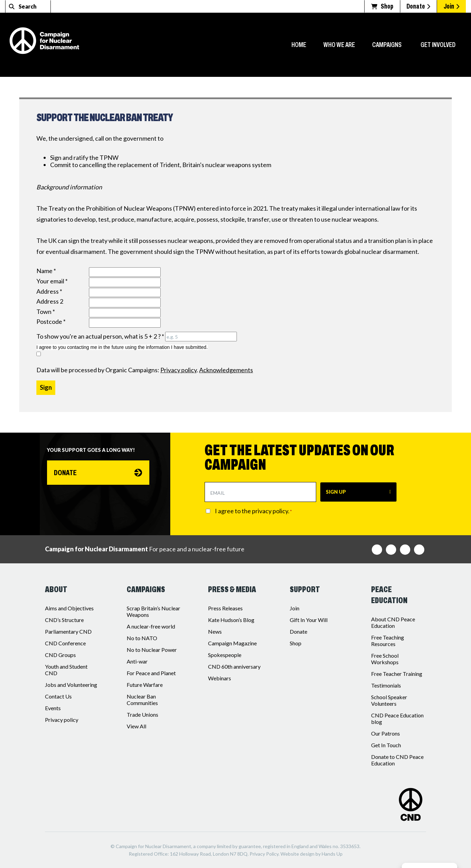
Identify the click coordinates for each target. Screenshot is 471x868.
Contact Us (58, 696)
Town (46, 312)
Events (53, 708)
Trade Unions (142, 714)
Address (49, 291)
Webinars (220, 678)
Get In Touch (386, 745)
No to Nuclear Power (152, 650)
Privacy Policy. (265, 854)
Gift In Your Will (309, 620)
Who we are (339, 45)
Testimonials (386, 685)
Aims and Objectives (69, 608)
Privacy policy (62, 720)
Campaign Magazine (232, 643)
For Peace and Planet (151, 673)
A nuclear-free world (151, 626)
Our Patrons (386, 733)
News (215, 631)
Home (299, 45)
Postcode (51, 322)
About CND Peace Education (393, 622)
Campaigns (387, 45)
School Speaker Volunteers (389, 700)
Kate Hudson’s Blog (231, 620)
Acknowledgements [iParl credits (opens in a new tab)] (226, 370)
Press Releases (225, 608)
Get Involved (438, 45)
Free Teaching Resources (388, 641)
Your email (52, 281)
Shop (296, 643)
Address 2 (50, 301)
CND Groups (60, 655)
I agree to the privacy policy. (253, 511)
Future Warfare (145, 685)
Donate (66, 473)
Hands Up (332, 854)
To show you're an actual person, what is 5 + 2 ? (100, 336)
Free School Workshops (385, 659)
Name (46, 271)
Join (295, 608)
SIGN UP (336, 492)
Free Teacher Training (397, 674)
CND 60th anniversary (234, 666)
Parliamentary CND (68, 631)
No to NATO (142, 638)
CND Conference (65, 643)
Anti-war (137, 661)
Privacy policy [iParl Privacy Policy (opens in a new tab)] (179, 370)
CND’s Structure (64, 620)
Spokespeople (225, 655)
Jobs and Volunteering (71, 685)
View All (136, 726)
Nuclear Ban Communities (142, 700)
